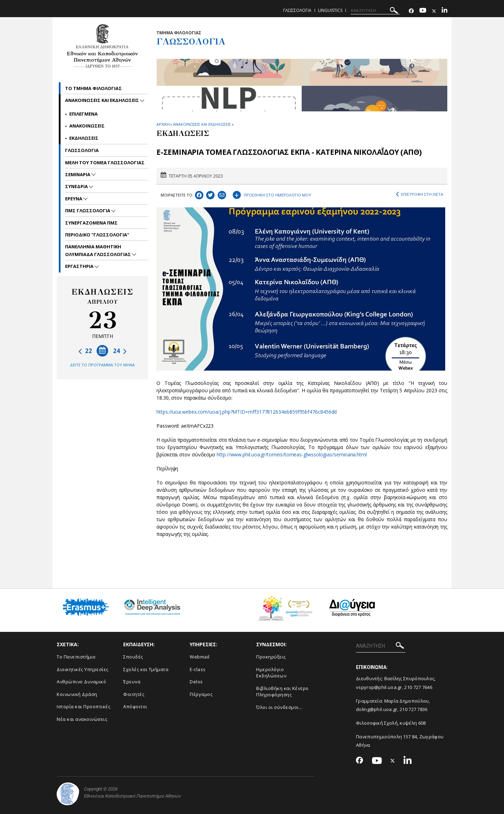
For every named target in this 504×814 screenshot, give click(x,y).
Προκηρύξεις (271, 657)
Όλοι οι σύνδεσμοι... (279, 707)
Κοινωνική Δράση (77, 694)
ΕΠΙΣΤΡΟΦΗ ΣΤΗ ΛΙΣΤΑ (419, 194)
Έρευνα (132, 682)
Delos (196, 682)
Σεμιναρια (78, 174)
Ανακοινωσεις (87, 126)
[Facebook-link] (411, 11)
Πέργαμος (201, 694)
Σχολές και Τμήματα (146, 669)
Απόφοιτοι (135, 706)
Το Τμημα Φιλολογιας (93, 88)
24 (120, 351)
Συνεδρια (77, 186)
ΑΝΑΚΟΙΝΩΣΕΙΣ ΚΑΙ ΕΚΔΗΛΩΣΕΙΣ (202, 124)
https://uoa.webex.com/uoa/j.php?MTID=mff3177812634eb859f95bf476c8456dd (247, 412)
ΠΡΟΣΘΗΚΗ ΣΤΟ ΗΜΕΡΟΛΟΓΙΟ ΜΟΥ (272, 194)
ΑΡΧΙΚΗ (163, 124)
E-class (198, 669)
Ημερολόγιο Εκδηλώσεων (271, 673)
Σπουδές (133, 657)
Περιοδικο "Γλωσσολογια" (97, 235)
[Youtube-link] (423, 11)
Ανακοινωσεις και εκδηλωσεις (103, 100)
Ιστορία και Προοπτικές (83, 706)
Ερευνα (74, 199)
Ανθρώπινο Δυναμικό (81, 682)
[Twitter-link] (434, 11)
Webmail (200, 657)
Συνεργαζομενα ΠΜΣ (91, 223)
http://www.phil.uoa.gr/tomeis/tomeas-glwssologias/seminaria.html (292, 454)
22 (85, 351)
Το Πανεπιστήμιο (76, 657)
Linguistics (330, 10)
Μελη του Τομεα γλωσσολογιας (105, 163)
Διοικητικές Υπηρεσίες (83, 669)
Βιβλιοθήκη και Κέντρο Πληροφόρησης (282, 692)
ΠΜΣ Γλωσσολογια (88, 211)
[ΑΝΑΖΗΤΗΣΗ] (375, 11)
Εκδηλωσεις (84, 138)
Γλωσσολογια (297, 10)
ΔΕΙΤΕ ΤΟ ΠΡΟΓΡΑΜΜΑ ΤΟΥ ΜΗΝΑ (102, 365)
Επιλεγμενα (83, 114)
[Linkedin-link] (444, 11)
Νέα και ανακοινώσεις (82, 719)
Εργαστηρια (80, 266)
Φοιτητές (134, 694)
